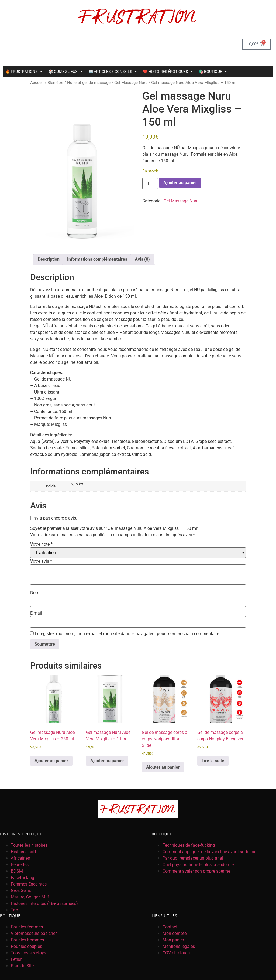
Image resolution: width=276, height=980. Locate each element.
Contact (170, 927)
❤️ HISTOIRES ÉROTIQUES (168, 72)
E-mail (36, 613)
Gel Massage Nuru (131, 83)
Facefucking (23, 878)
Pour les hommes (27, 940)
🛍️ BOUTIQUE (213, 72)
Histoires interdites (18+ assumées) (44, 903)
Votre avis (41, 561)
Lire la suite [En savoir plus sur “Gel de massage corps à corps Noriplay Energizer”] (213, 761)
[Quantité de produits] (150, 184)
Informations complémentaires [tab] (97, 259)
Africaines (20, 858)
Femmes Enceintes (29, 884)
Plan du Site (22, 966)
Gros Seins (21, 891)
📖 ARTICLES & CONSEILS (113, 72)
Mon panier (173, 940)
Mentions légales (179, 946)
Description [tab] (49, 259)
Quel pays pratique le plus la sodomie (198, 865)
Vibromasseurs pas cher (34, 933)
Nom (35, 593)
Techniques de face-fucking (189, 845)
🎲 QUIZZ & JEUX (65, 72)
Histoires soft (23, 852)
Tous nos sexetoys (28, 953)
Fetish (17, 959)
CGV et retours (176, 953)
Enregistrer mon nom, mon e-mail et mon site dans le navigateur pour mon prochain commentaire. (127, 634)
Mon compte (175, 933)
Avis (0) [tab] (142, 259)
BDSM (17, 871)
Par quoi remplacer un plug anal (193, 858)
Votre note (41, 544)
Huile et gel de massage (89, 83)
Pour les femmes (27, 927)
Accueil (37, 83)
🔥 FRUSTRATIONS (24, 72)
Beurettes (20, 865)
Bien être (55, 83)
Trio (14, 910)
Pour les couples (26, 946)
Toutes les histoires (29, 845)
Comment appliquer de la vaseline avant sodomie (209, 852)
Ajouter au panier (180, 183)
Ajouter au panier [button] (51, 761)
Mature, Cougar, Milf (30, 897)
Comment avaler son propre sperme (196, 871)
